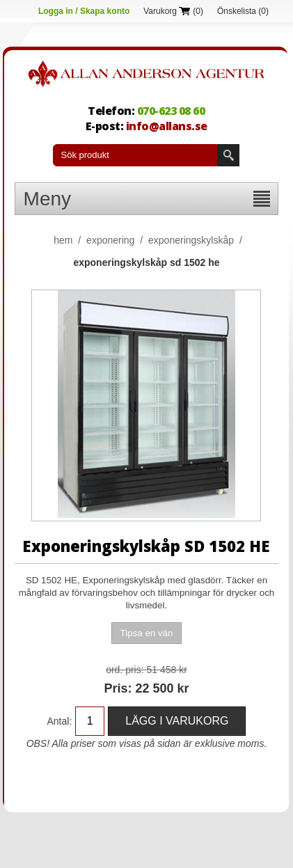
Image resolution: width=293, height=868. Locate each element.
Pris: (118, 688)
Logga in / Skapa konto (84, 11)
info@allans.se (167, 126)
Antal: (59, 721)
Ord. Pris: (125, 670)
